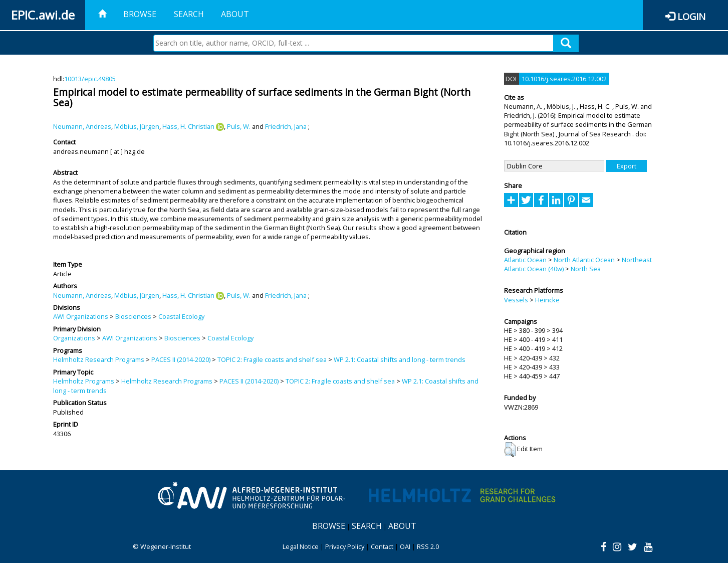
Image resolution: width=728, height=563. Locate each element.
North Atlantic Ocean (584, 260)
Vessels (516, 300)
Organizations (74, 338)
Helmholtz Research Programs (99, 359)
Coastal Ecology (181, 316)
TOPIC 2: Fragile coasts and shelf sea (272, 359)
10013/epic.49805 (90, 79)
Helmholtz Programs (84, 381)
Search (189, 14)
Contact (382, 546)
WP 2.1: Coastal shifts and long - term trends (400, 359)
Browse (140, 14)
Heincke (547, 300)
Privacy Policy (345, 546)
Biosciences (133, 316)
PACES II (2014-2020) (181, 359)
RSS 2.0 (428, 546)
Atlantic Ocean (525, 260)
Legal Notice (301, 546)
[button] (510, 450)
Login (691, 16)
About (235, 14)
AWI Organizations (81, 316)
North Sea (586, 269)
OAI (405, 546)
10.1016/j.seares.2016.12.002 (564, 79)
